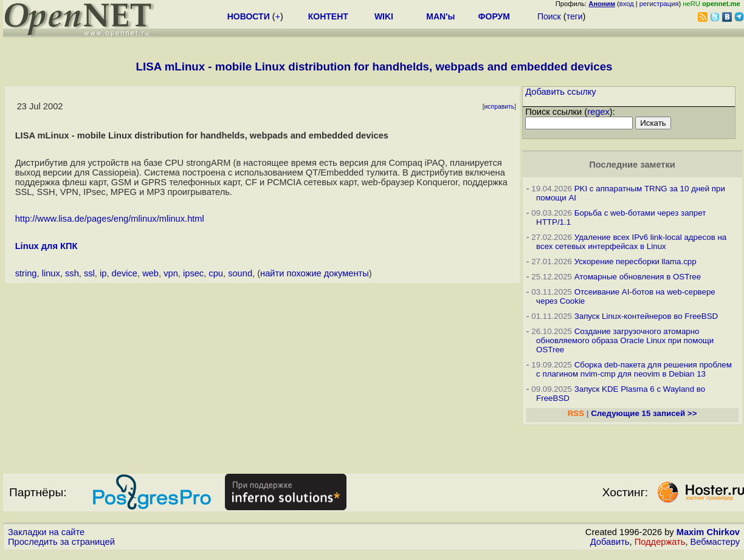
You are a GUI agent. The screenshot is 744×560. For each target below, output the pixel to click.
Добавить (610, 542)
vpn (171, 273)
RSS (576, 413)
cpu (216, 273)
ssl (89, 273)
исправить (500, 107)
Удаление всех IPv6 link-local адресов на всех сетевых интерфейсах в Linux (631, 242)
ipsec (193, 273)
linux (51, 273)
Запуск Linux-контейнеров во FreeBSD (646, 316)
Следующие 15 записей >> (644, 413)
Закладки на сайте (46, 532)
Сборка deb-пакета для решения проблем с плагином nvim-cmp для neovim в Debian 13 (634, 369)
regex (598, 112)
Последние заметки (632, 165)
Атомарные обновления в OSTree (638, 277)
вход (627, 4)
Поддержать (660, 542)
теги (575, 16)
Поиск (549, 16)
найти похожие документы (315, 273)
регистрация (659, 4)
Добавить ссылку (561, 92)
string (26, 273)
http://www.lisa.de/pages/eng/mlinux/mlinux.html (110, 219)
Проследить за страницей (61, 542)
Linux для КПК (46, 246)
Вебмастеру (715, 542)
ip (103, 273)
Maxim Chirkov (708, 532)
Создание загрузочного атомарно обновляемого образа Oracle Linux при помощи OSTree (625, 340)
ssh (72, 273)
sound (240, 273)
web (150, 273)
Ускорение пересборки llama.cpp (635, 261)
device (125, 273)
